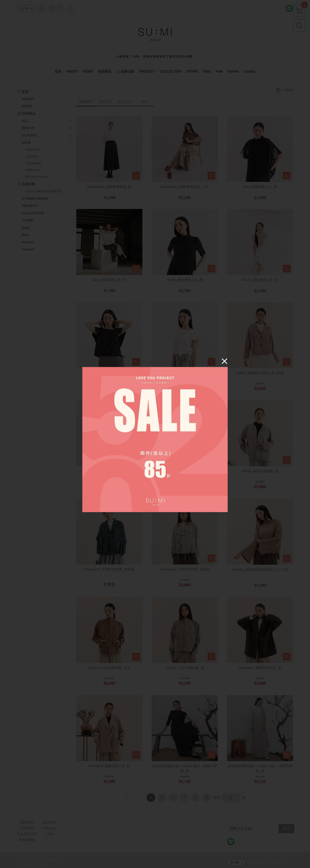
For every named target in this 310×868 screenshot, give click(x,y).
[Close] (225, 361)
